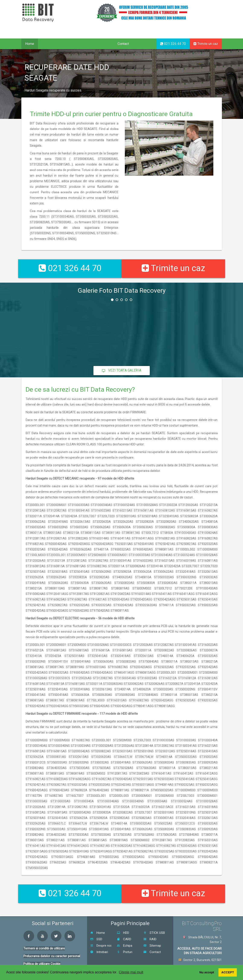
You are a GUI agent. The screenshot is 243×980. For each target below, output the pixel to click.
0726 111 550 (210, 962)
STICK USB (154, 922)
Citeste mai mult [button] (131, 972)
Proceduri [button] (72, 44)
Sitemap (152, 935)
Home (30, 44)
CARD (124, 928)
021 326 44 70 (173, 44)
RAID (150, 928)
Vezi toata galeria (122, 365)
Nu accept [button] (207, 972)
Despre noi (101, 935)
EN (205, 33)
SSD (96, 928)
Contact (123, 44)
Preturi (125, 941)
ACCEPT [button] (228, 972)
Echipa (125, 935)
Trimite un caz (206, 44)
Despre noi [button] (100, 44)
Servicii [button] (49, 44)
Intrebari (99, 941)
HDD (123, 922)
